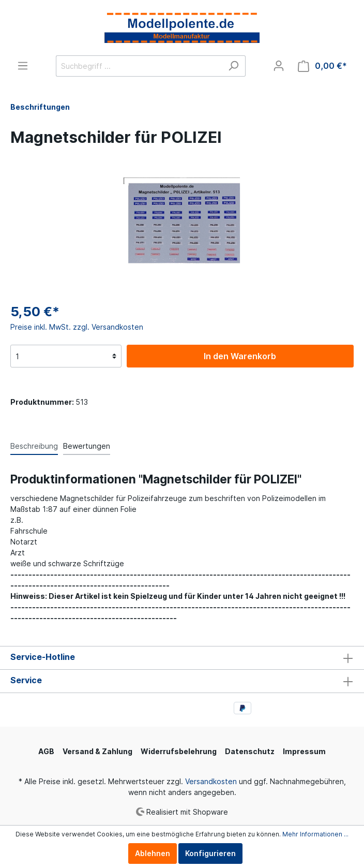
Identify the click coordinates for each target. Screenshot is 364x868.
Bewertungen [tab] (87, 446)
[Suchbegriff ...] (139, 66)
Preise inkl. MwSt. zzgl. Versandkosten (77, 327)
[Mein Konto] (279, 66)
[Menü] (23, 66)
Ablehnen (153, 853)
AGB (46, 751)
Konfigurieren (210, 853)
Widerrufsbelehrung (179, 751)
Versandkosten (211, 781)
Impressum (304, 751)
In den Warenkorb (240, 356)
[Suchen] (233, 66)
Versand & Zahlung (97, 751)
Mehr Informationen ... (315, 834)
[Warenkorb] (322, 66)
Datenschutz (250, 751)
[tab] (34, 446)
